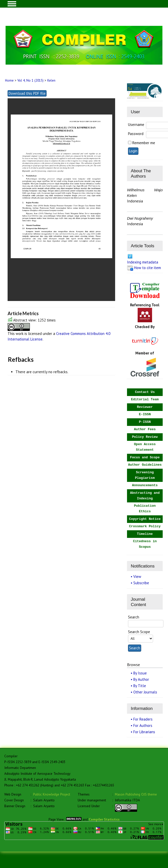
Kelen (51, 80)
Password (136, 134)
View (137, 577)
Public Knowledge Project (52, 794)
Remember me (144, 143)
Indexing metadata (143, 262)
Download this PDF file (27, 93)
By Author (141, 679)
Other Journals (145, 692)
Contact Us (145, 392)
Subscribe (141, 583)
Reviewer (145, 407)
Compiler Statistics (104, 819)
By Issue (140, 673)
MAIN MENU (12, 4)
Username (136, 125)
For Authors (143, 725)
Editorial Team (145, 399)
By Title (140, 686)
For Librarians (144, 732)
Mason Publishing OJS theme (136, 794)
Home (9, 80)
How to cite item (148, 268)
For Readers (143, 719)
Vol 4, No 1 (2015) (30, 80)
